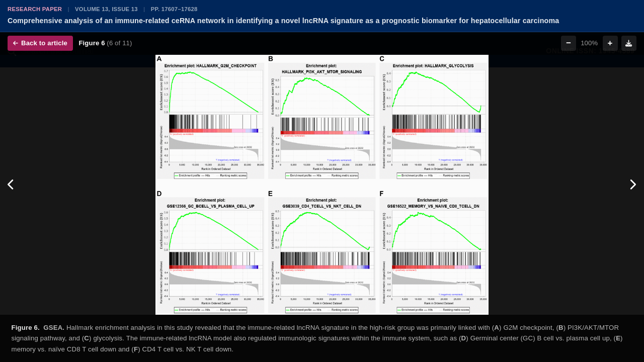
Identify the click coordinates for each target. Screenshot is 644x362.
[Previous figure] (11, 185)
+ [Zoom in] (610, 43)
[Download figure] (629, 43)
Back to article (40, 43)
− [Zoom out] (569, 43)
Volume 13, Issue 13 (106, 9)
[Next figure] (633, 185)
